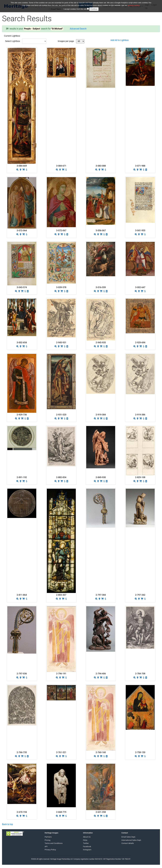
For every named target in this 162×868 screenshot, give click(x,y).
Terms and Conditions (54, 843)
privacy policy (134, 5)
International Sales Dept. (131, 840)
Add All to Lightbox (120, 40)
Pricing (48, 840)
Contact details (128, 843)
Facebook (87, 846)
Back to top (7, 824)
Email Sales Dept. (129, 837)
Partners (48, 837)
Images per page (66, 41)
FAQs (85, 840)
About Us (87, 837)
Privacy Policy (50, 850)
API (46, 846)
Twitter (86, 843)
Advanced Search (78, 29)
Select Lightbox (13, 41)
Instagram (87, 850)
